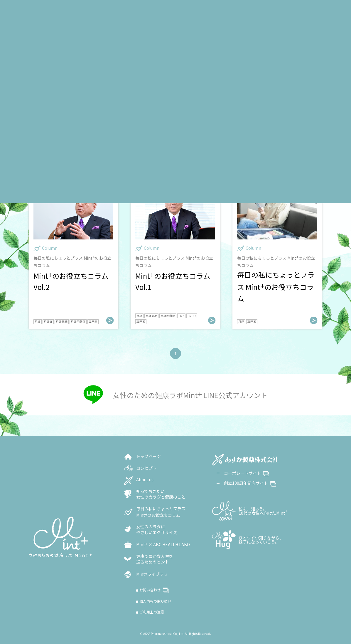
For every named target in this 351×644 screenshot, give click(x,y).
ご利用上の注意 (152, 612)
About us (145, 480)
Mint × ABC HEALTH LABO (163, 544)
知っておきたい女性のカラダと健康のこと (161, 494)
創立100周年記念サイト (250, 483)
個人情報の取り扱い (155, 601)
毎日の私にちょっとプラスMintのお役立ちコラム (161, 512)
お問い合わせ (154, 590)
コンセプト (146, 468)
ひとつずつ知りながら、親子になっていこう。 (261, 540)
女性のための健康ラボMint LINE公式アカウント (190, 395)
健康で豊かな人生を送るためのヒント (155, 559)
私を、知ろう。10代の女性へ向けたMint (263, 511)
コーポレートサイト (247, 473)
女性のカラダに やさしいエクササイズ (157, 530)
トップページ (148, 456)
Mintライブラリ (152, 574)
